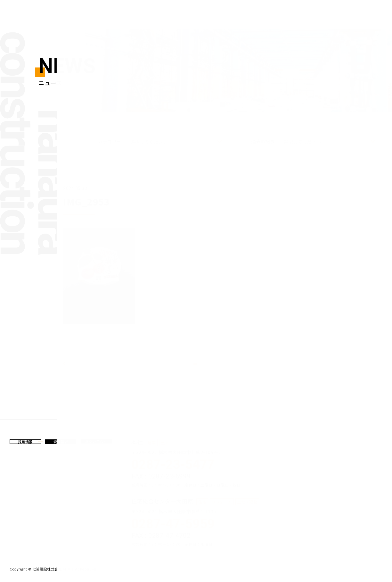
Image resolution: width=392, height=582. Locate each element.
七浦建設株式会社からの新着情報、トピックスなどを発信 (40, 12)
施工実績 (340, 13)
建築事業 (241, 13)
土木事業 (274, 13)
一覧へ (200, 364)
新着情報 (209, 13)
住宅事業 (307, 13)
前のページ (80, 364)
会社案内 (372, 13)
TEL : (184, 466)
